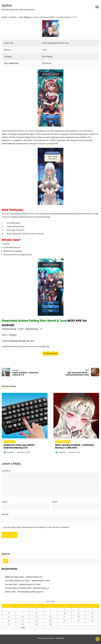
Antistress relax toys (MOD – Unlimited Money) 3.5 (20, 446)
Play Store (28, 140)
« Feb (23, 627)
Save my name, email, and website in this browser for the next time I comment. (36, 527)
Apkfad (7, 5)
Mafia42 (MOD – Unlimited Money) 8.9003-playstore (24, 592)
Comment (6, 471)
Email (55, 502)
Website (5, 514)
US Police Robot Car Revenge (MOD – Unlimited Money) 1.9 (27, 588)
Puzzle (13, 442)
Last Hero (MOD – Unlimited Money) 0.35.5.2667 (23, 584)
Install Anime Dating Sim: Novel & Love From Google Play (25, 346)
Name (5, 502)
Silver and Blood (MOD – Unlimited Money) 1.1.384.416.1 (74, 446)
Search (6, 554)
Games (6, 442)
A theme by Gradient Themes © (51, 638)
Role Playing (47, 56)
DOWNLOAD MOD (50, 354)
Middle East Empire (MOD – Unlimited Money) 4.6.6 (24, 577)
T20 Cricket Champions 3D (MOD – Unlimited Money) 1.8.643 (27, 581)
